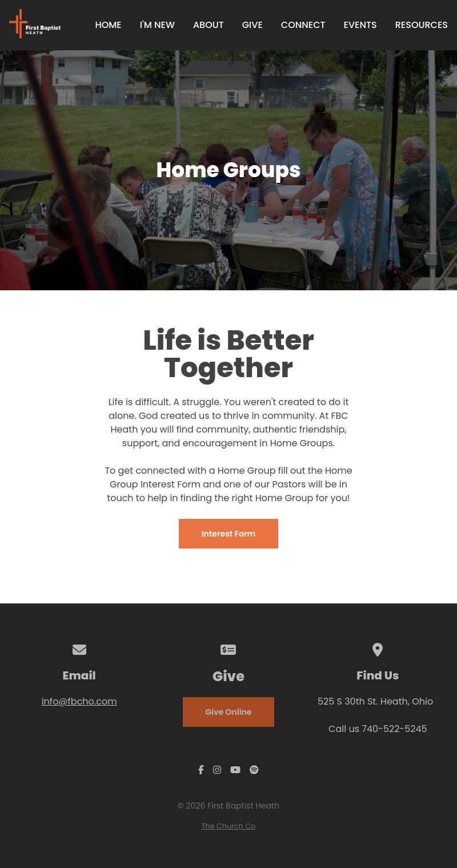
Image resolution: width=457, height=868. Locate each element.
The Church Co (229, 826)
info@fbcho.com (79, 701)
